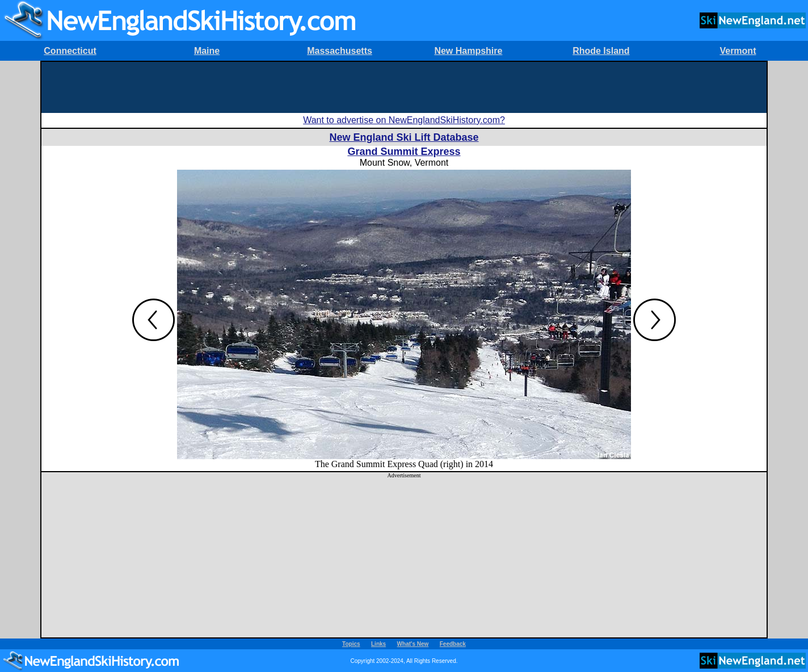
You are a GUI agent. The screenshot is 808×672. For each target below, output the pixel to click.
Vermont (738, 51)
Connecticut (70, 51)
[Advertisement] (404, 87)
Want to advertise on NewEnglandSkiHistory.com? (404, 120)
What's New (413, 644)
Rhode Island (601, 51)
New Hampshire (468, 51)
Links (378, 644)
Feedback (453, 644)
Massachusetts (340, 51)
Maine (207, 51)
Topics (351, 644)
